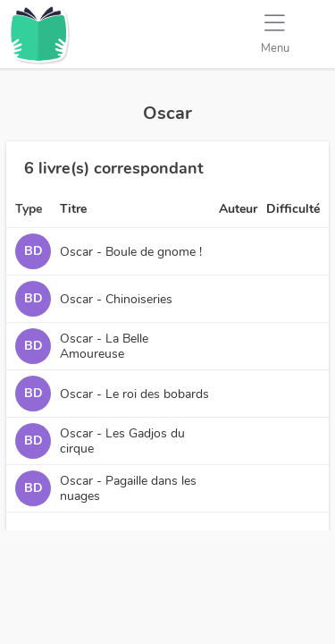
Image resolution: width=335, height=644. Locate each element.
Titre (73, 209)
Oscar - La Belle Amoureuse (104, 346)
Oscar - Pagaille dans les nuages (128, 488)
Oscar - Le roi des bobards (134, 394)
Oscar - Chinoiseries (116, 299)
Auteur (238, 209)
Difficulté (293, 209)
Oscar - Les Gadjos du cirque (122, 441)
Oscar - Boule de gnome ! (131, 252)
